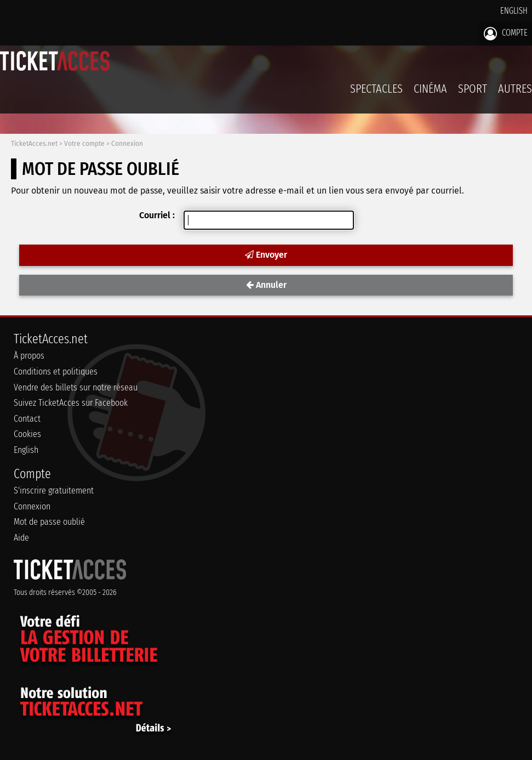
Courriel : (157, 215)
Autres (515, 89)
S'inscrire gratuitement (54, 490)
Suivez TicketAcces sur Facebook (71, 403)
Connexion (127, 144)
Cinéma (430, 89)
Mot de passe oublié (49, 522)
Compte (506, 33)
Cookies (27, 434)
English (514, 11)
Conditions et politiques (56, 372)
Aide (21, 538)
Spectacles (376, 89)
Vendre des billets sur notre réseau (76, 387)
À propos (29, 356)
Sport (473, 89)
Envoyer (266, 255)
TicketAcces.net (34, 144)
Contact (27, 419)
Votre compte (84, 144)
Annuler (266, 285)
